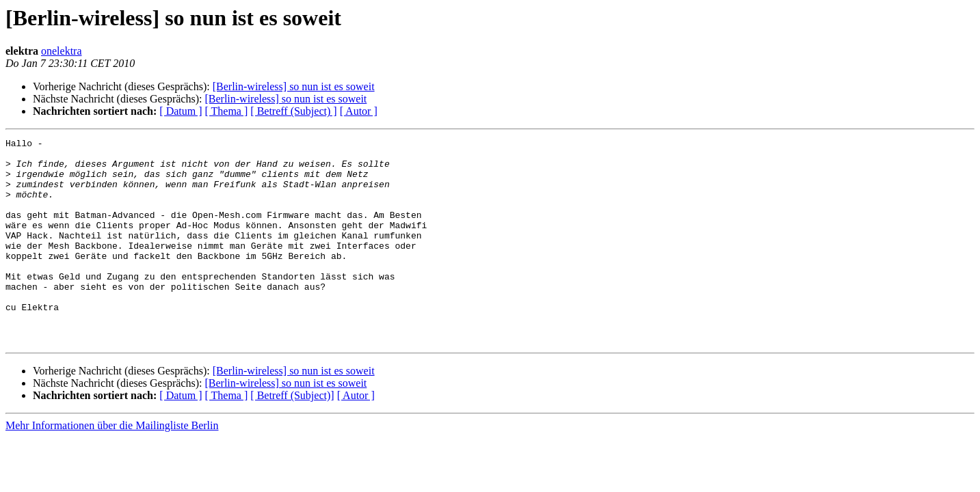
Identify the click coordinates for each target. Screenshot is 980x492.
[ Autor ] (359, 111)
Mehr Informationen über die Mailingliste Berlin (112, 466)
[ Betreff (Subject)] (292, 436)
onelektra (62, 51)
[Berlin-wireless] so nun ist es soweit (294, 86)
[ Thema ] (227, 111)
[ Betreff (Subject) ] (293, 111)
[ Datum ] (181, 111)
